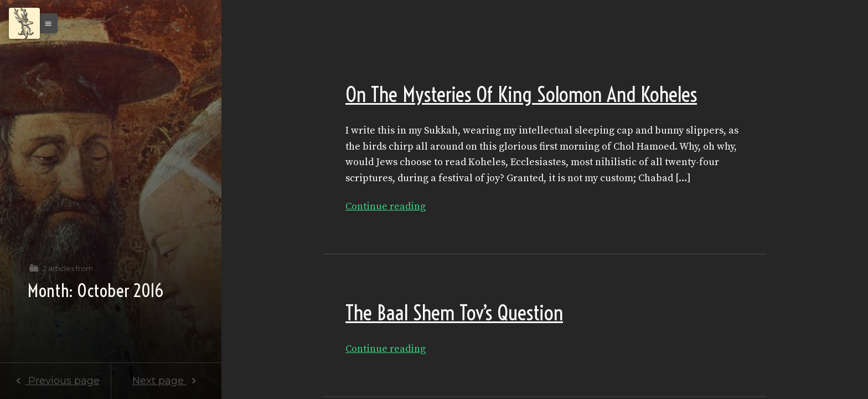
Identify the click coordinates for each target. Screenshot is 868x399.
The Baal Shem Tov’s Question (454, 313)
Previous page (55, 381)
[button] (45, 23)
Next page (166, 381)
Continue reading (386, 206)
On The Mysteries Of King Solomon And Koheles (521, 94)
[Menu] (24, 23)
